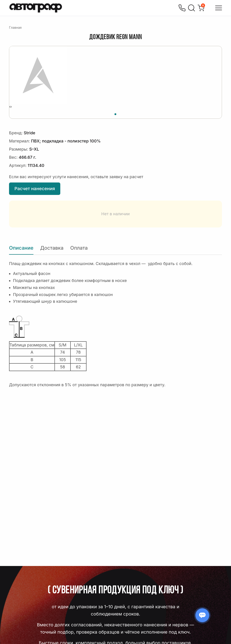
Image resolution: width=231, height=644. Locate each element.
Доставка (52, 248)
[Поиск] (191, 8)
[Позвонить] (182, 8)
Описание (21, 248)
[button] (115, 114)
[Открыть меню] (219, 8)
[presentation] (10, 107)
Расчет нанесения (35, 189)
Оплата (79, 248)
